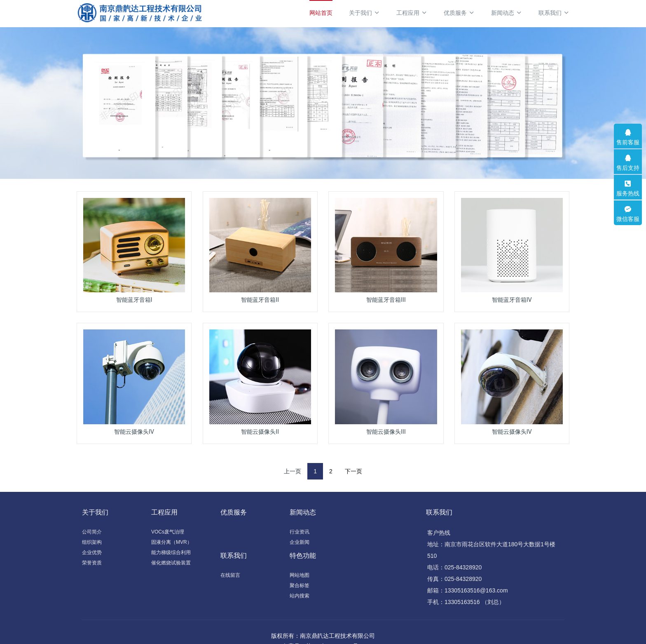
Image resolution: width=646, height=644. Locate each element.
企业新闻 (300, 542)
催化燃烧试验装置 (171, 563)
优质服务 (459, 13)
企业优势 (92, 552)
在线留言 (230, 575)
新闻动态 (507, 13)
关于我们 (364, 13)
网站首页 (321, 13)
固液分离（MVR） (172, 542)
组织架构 (92, 542)
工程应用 (412, 13)
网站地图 (300, 575)
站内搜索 (300, 596)
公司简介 (92, 532)
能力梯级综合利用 (171, 552)
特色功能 (303, 556)
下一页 (353, 471)
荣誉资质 (92, 563)
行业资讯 (300, 532)
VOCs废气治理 (168, 532)
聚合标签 (300, 585)
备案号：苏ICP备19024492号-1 (323, 635)
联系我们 (554, 13)
